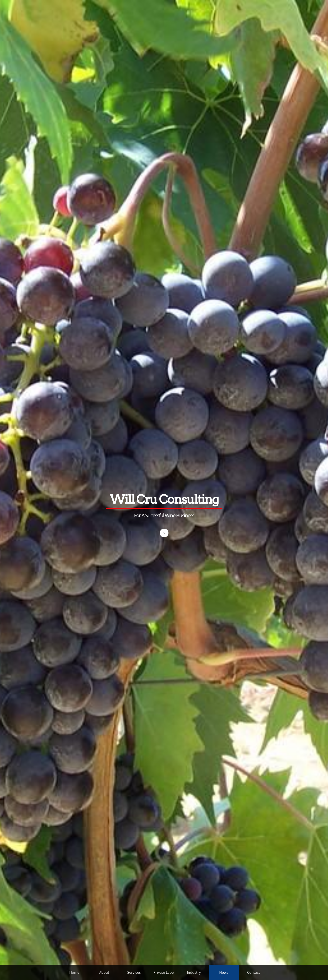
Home (74, 972)
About (104, 972)
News (224, 972)
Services (134, 972)
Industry (194, 972)
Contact (254, 972)
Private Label (164, 972)
